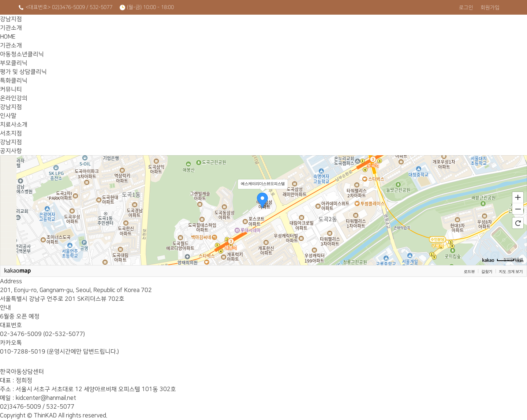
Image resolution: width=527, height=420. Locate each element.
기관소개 (149, 29)
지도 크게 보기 (511, 271)
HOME (96, 29)
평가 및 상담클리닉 (307, 29)
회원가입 (490, 8)
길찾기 (487, 271)
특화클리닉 (359, 29)
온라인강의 (465, 29)
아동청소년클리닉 (201, 29)
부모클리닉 (254, 29)
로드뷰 (469, 271)
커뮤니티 (412, 29)
